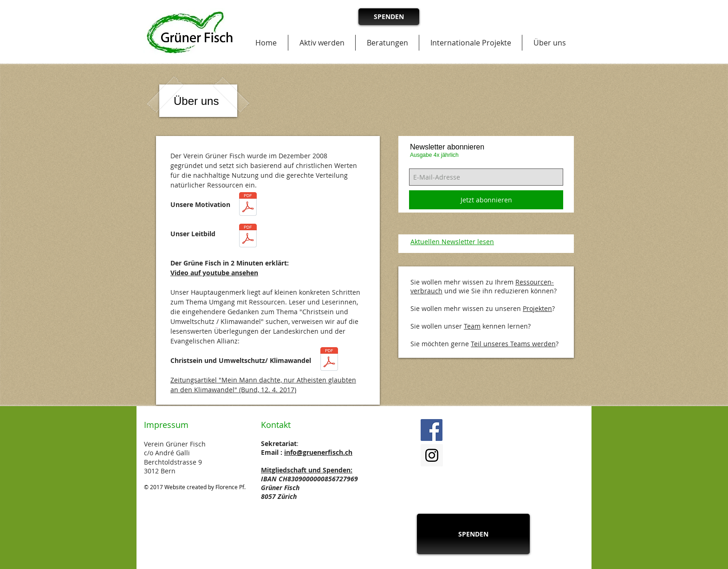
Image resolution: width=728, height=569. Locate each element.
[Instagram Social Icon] (432, 455)
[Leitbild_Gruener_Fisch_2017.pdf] (248, 237)
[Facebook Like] (508, 430)
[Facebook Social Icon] (432, 430)
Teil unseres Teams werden (513, 344)
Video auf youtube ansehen (214, 273)
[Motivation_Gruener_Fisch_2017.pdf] (248, 205)
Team (472, 326)
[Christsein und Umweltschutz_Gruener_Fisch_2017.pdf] (329, 360)
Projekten (537, 308)
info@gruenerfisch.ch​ (318, 452)
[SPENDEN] (389, 17)
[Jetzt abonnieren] (486, 200)
